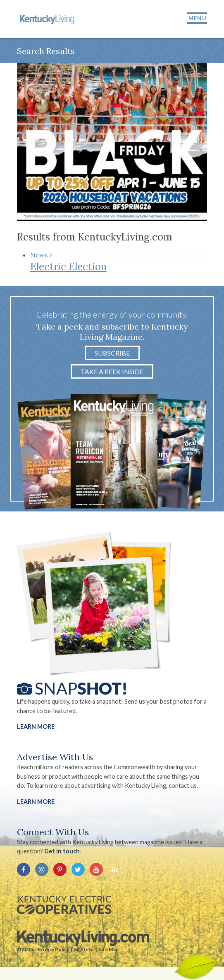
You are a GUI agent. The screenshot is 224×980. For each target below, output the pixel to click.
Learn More (36, 727)
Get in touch (62, 851)
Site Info (84, 949)
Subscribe (112, 353)
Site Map (109, 949)
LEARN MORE (36, 802)
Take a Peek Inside (112, 371)
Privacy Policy (53, 949)
